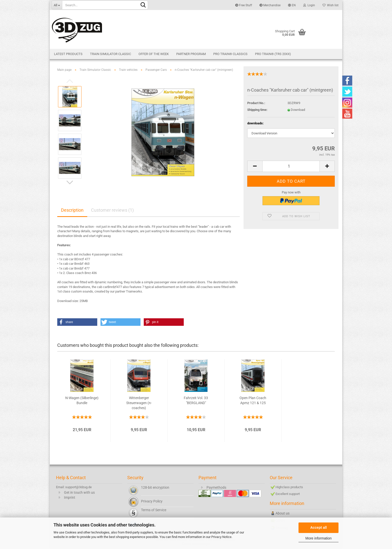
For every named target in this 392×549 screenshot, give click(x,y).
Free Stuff (244, 5)
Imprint (70, 497)
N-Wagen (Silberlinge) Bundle (82, 400)
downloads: (255, 123)
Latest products (68, 54)
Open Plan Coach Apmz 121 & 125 (253, 400)
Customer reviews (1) (112, 210)
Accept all (318, 527)
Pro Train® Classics (230, 54)
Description (72, 210)
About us (282, 513)
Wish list (330, 5)
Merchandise (270, 5)
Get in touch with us (79, 492)
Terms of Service (154, 510)
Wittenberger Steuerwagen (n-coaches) (139, 403)
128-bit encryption (155, 487)
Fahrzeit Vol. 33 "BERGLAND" (196, 400)
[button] (77, 322)
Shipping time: (257, 110)
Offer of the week (154, 54)
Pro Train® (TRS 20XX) (273, 54)
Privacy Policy (152, 501)
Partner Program (191, 54)
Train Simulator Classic (110, 54)
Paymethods (216, 487)
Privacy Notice (221, 537)
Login (309, 5)
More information (318, 538)
